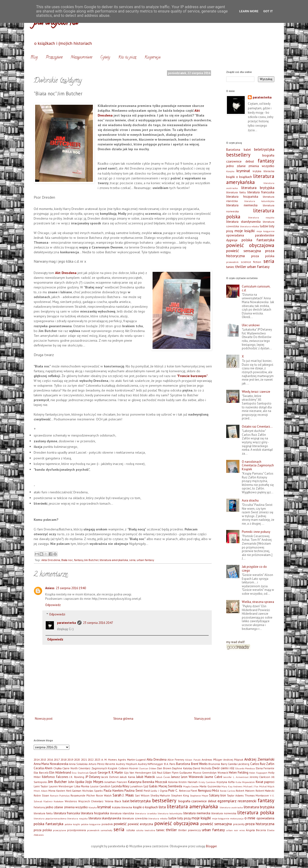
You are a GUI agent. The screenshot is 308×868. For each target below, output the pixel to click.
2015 (43, 760)
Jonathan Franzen (116, 782)
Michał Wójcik (267, 786)
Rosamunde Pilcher (83, 795)
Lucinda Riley (120, 786)
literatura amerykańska (114, 560)
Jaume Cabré (213, 777)
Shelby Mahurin (160, 795)
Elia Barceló (41, 773)
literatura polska (256, 813)
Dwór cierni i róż (223, 768)
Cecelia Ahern (43, 768)
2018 (64, 760)
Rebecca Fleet (188, 791)
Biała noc (67, 560)
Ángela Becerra (256, 830)
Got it (268, 11)
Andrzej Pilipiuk (233, 760)
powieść (120, 824)
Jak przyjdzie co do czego (254, 569)
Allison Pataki (193, 760)
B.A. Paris (170, 764)
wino (242, 830)
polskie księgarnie (91, 824)
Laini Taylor (41, 786)
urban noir (232, 830)
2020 (77, 760)
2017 (57, 760)
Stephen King (180, 795)
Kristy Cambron (207, 782)
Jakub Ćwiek (163, 777)
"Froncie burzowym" (192, 376)
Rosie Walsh (104, 795)
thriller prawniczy (189, 830)
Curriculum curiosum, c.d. (256, 288)
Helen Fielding (239, 773)
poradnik (107, 824)
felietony (39, 807)
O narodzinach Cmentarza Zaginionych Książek (258, 465)
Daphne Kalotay (182, 768)
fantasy (79, 560)
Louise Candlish (100, 786)
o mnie (250, 818)
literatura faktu (236, 192)
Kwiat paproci (265, 782)
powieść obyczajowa (250, 245)
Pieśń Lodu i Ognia (156, 791)
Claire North (70, 768)
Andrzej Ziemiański (259, 759)
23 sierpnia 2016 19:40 (71, 588)
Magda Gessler (191, 786)
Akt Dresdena (66, 273)
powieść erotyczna (140, 824)
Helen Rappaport (258, 773)
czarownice (234, 161)
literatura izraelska (146, 813)
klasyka (230, 171)
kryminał (243, 171)
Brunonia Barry (218, 764)
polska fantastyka (258, 240)
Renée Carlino (228, 791)
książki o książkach (239, 177)
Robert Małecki (265, 791)
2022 (91, 760)
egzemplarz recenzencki (237, 801)
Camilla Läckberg (239, 764)
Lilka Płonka (82, 786)
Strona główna (123, 719)
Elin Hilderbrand (60, 773)
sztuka (131, 830)
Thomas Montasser (257, 795)
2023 (97, 760)
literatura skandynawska (243, 222)
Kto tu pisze (127, 58)
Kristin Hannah (188, 782)
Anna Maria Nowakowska (51, 764)
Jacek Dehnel (110, 777)
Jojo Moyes (94, 782)
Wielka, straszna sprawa (258, 602)
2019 (70, 760)
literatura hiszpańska (242, 197)
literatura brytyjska (258, 188)
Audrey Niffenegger (151, 764)
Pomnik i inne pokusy (256, 532)
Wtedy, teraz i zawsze (256, 392)
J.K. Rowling (77, 777)
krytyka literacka (263, 171)
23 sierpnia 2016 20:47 (98, 623)
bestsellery (238, 155)
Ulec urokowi (251, 325)
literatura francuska (261, 192)
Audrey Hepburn (126, 764)
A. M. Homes (109, 760)
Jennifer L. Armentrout (236, 777)
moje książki (245, 231)
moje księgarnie (266, 231)
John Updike (76, 782)
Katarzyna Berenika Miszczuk (148, 782)
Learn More (249, 11)
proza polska (263, 256)
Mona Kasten (57, 791)
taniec (230, 267)
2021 (84, 760)
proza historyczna (260, 824)
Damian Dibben (148, 768)
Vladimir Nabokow (54, 801)
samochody (106, 830)
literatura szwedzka (135, 818)
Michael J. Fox (251, 786)
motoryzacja (237, 818)
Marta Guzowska (210, 786)
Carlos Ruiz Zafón (262, 764)
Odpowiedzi (57, 614)
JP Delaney (93, 777)
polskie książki (72, 824)
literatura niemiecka (242, 205)
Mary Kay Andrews (232, 786)
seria (132, 560)
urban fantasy (145, 560)
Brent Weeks (199, 764)
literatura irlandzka (122, 813)
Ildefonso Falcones (55, 777)
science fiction (251, 262)
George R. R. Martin (110, 773)
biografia (268, 155)
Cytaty (105, 58)
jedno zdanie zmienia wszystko (250, 166)
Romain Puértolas (60, 796)
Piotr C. (173, 791)
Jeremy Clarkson (260, 777)
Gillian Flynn (171, 773)
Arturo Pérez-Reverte (102, 764)
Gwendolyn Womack (215, 773)
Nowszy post (44, 719)
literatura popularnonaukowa (50, 818)
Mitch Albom (41, 791)
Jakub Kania (127, 777)
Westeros (71, 801)
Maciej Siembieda (170, 786)
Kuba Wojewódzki (245, 782)
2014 (37, 760)
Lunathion (136, 786)
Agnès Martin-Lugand (132, 760)
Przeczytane (54, 58)
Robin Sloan (41, 795)
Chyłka (58, 768)
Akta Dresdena (51, 560)
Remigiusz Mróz (209, 791)
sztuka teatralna (146, 830)
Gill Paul (157, 773)
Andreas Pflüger (212, 760)
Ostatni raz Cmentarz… (257, 427)
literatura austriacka (231, 807)
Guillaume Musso (190, 773)
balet (247, 150)
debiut (250, 161)
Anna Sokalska (78, 764)
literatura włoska (250, 226)
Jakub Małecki (145, 777)
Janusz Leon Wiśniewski (187, 777)
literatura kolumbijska (259, 201)
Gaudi (93, 773)
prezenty (239, 824)
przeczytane (59, 830)
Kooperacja (152, 58)
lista (162, 807)
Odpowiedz (53, 605)
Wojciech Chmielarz (91, 801)
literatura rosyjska (261, 217)
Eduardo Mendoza (245, 768)
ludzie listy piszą (180, 818)
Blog (34, 58)
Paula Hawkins (114, 791)
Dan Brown (164, 768)
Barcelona (233, 150)
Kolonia (173, 782)
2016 (50, 760)
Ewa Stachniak (80, 773)
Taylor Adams (235, 795)
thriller (241, 267)
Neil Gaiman (74, 791)
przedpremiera (77, 830)
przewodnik (232, 262)
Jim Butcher (91, 560)
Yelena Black (113, 801)
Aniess (50, 588)
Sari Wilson (142, 795)
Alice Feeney (176, 760)
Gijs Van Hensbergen (138, 773)
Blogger (211, 846)
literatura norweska (224, 813)
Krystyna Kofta (226, 782)
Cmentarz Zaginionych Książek (98, 768)
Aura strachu (250, 500)
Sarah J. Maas (123, 795)
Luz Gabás (151, 786)
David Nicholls (202, 768)
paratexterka (66, 623)
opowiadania (235, 235)
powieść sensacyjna (244, 251)
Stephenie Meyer (199, 796)
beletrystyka (264, 149)
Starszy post (202, 719)
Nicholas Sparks (93, 791)
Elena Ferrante (265, 768)
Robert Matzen (245, 791)
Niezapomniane (81, 58)
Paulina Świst (134, 791)
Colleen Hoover (128, 768)
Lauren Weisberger (61, 786)
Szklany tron (218, 795)
